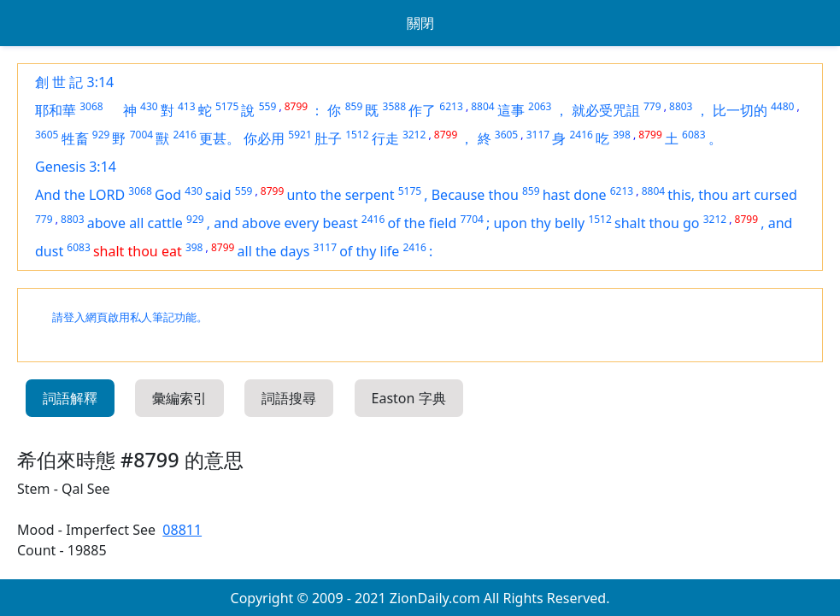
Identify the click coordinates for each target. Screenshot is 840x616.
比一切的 (740, 110)
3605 (47, 135)
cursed (775, 195)
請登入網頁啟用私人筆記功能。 (130, 317)
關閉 (420, 23)
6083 (693, 135)
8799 (296, 106)
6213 (451, 106)
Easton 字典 (409, 398)
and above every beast (285, 223)
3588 (394, 106)
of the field (422, 223)
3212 (414, 135)
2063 (540, 106)
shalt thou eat (138, 251)
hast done (575, 195)
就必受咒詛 (606, 110)
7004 (141, 135)
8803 (681, 106)
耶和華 (56, 110)
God (168, 195)
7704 (471, 219)
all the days (274, 251)
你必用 (264, 138)
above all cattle (135, 223)
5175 (227, 106)
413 (187, 106)
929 (101, 135)
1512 (357, 135)
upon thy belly (539, 223)
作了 (422, 110)
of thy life (369, 251)
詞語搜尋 (289, 398)
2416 (184, 135)
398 (622, 135)
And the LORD (80, 195)
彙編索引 (179, 398)
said (218, 195)
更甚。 (220, 138)
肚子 (328, 138)
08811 (182, 530)
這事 (511, 110)
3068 (91, 106)
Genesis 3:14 (76, 167)
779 (652, 106)
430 (149, 106)
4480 (782, 106)
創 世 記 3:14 (74, 82)
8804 (482, 106)
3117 (538, 135)
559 (268, 106)
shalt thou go (657, 223)
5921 (300, 135)
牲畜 (75, 138)
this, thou (699, 195)
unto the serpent (340, 195)
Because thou (475, 195)
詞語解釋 (70, 398)
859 (354, 106)
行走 (385, 138)
